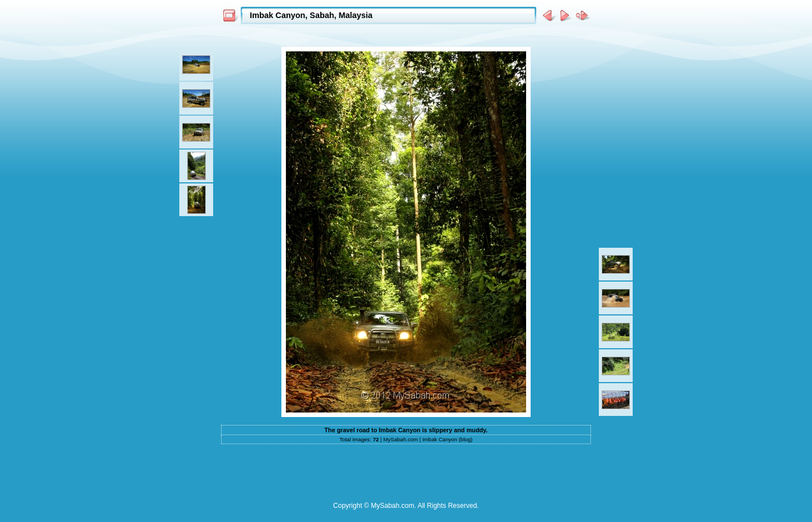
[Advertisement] (406, 35)
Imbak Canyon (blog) (447, 439)
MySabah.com (401, 439)
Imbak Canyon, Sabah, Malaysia (311, 15)
